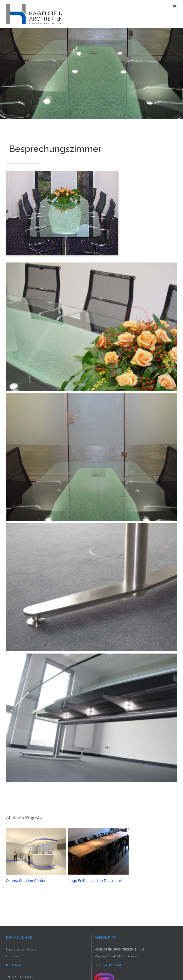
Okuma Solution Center (26, 881)
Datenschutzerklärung (21, 949)
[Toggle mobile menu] (175, 7)
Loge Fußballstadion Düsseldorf (95, 881)
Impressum (14, 956)
